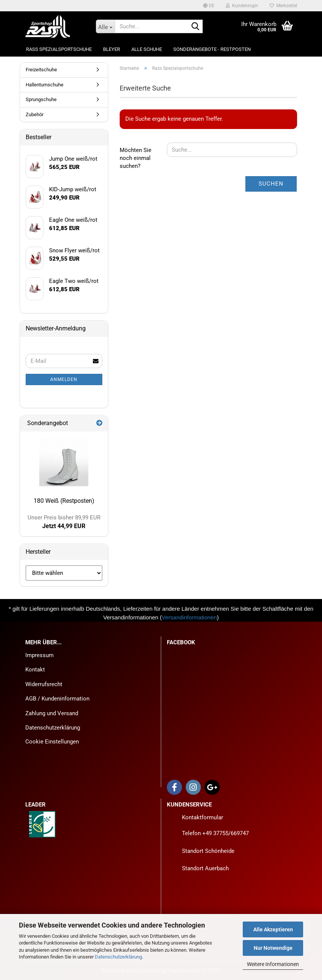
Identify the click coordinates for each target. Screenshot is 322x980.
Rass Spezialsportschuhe (59, 49)
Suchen (271, 184)
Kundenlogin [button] (242, 6)
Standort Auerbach (205, 868)
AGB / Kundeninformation (57, 699)
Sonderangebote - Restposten (212, 49)
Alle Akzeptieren (273, 929)
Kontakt (35, 670)
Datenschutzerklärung (118, 957)
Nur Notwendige (273, 948)
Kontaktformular (203, 817)
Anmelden (64, 379)
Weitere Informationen (273, 964)
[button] (209, 6)
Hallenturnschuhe (45, 85)
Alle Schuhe (147, 49)
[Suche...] (105, 26)
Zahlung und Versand (52, 713)
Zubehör (35, 114)
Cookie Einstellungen (52, 742)
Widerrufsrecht (44, 684)
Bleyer (112, 49)
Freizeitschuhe (41, 70)
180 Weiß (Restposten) (64, 501)
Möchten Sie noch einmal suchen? (136, 158)
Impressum (39, 655)
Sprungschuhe (41, 99)
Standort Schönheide (208, 851)
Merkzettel (283, 6)
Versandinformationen (190, 617)
